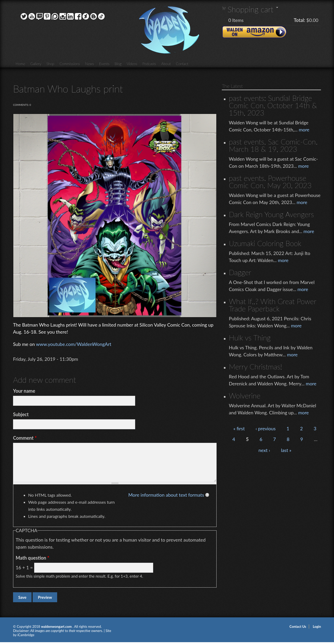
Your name (24, 391)
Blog (118, 64)
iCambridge (26, 635)
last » (286, 450)
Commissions (70, 64)
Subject (21, 414)
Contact (182, 64)
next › (264, 450)
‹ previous (266, 428)
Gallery (36, 64)
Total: (300, 20)
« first (239, 428)
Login (317, 626)
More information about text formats (166, 495)
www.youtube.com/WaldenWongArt (74, 344)
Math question (32, 558)
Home (20, 64)
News (90, 64)
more (304, 130)
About (166, 64)
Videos (132, 64)
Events (104, 64)
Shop (50, 64)
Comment (25, 438)
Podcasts (149, 64)
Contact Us (298, 626)
